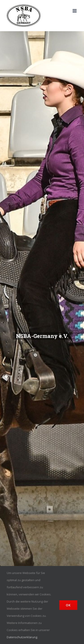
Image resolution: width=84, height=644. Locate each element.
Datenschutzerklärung (22, 637)
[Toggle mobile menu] (75, 11)
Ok (68, 605)
